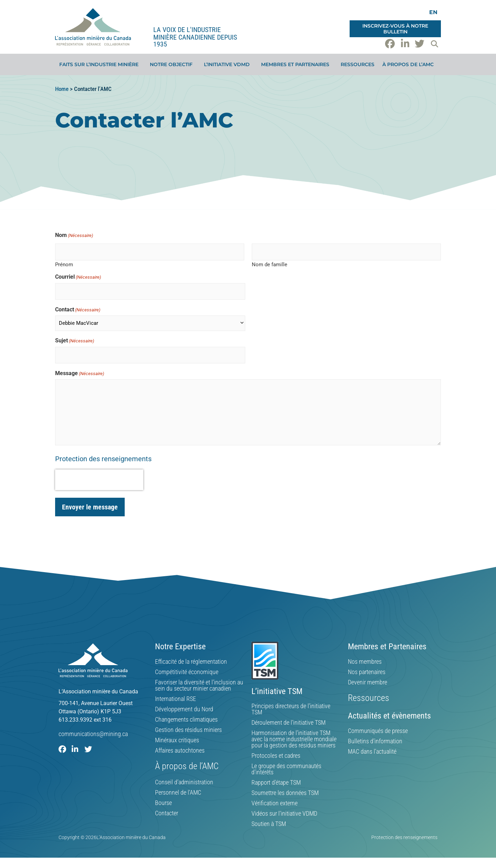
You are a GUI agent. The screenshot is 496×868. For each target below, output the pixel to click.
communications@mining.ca (93, 734)
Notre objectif (173, 64)
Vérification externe (275, 803)
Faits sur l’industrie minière (101, 64)
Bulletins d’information (375, 741)
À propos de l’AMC (410, 64)
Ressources (358, 64)
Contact (78, 310)
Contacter (167, 813)
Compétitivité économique (187, 672)
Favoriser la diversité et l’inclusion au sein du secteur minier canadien (199, 685)
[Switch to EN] (433, 12)
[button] (434, 44)
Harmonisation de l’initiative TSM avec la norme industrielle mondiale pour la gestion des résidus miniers (294, 739)
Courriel (78, 277)
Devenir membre (368, 682)
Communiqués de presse (378, 731)
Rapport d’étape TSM (276, 783)
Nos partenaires (367, 672)
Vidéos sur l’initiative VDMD (284, 814)
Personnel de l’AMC (178, 793)
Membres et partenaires (297, 64)
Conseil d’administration (184, 782)
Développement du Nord (184, 709)
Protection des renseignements (103, 459)
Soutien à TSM (269, 824)
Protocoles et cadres (276, 756)
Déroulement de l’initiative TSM (288, 723)
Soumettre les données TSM (285, 793)
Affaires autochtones (180, 751)
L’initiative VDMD (229, 64)
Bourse (163, 803)
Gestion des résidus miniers (188, 730)
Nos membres (365, 662)
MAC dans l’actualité (372, 752)
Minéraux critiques (177, 740)
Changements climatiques (186, 720)
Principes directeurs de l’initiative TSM (291, 709)
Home (62, 89)
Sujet (75, 341)
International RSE (175, 699)
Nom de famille (270, 264)
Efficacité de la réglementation (191, 662)
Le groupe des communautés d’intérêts (286, 769)
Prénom (64, 264)
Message (80, 373)
